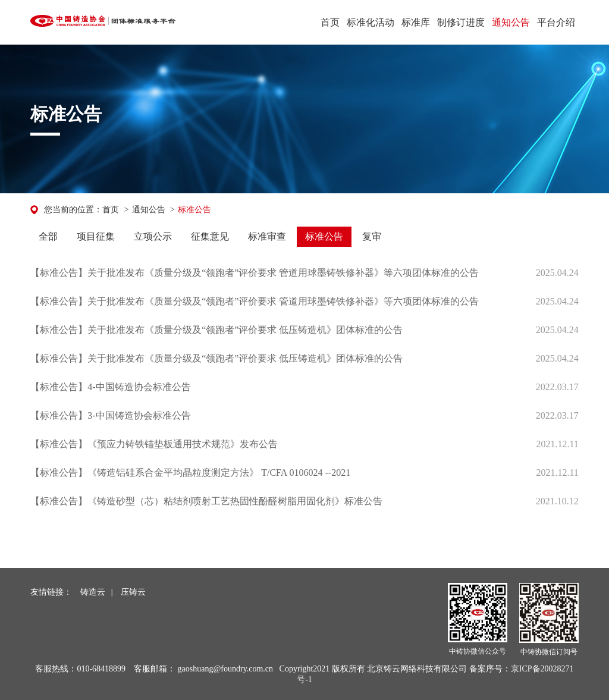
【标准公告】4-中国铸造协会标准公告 (110, 387)
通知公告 (511, 22)
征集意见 (210, 236)
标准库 (416, 22)
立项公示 (153, 236)
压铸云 (133, 592)
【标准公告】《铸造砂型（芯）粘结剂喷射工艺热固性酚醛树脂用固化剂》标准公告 (206, 501)
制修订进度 (461, 22)
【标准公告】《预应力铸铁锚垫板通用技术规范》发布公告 (154, 444)
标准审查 (267, 236)
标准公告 (194, 210)
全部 (48, 236)
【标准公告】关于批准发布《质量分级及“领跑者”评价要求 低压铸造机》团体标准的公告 (216, 330)
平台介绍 (556, 22)
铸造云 (93, 592)
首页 (330, 22)
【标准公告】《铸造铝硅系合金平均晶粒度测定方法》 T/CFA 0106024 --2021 (190, 473)
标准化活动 (371, 22)
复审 (372, 236)
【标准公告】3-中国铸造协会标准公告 (110, 415)
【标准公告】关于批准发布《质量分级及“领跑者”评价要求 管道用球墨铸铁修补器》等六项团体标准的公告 (255, 273)
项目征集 (96, 236)
